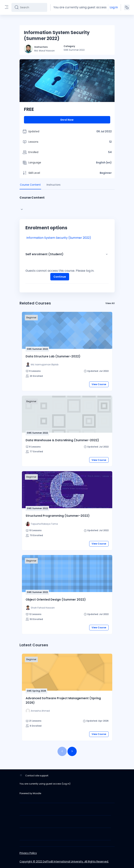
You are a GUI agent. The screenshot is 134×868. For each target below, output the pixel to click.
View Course (99, 384)
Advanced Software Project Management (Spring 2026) (63, 700)
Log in (114, 7)
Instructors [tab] (54, 185)
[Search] (32, 7)
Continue (60, 277)
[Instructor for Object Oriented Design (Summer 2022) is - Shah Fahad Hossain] (40, 608)
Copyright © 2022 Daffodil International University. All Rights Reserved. (64, 862)
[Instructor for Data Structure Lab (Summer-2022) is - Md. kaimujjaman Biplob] (42, 365)
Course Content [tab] (30, 185)
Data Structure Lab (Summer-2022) (53, 356)
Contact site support (37, 776)
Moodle (37, 793)
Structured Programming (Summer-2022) (58, 516)
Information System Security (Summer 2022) (59, 238)
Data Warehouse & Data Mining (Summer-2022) (62, 440)
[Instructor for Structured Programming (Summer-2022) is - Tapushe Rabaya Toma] (42, 524)
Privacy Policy (28, 853)
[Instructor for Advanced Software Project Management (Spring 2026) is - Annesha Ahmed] (38, 711)
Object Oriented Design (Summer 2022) (56, 600)
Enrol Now (67, 120)
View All (110, 303)
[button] (107, 254)
